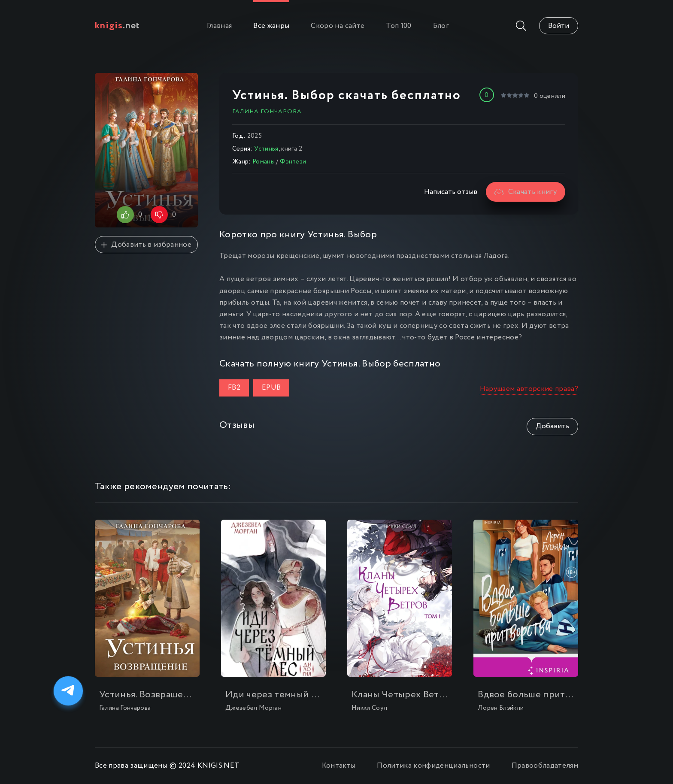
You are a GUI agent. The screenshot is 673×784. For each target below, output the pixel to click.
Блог (441, 26)
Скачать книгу (526, 192)
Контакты (339, 766)
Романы (264, 162)
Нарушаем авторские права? (529, 389)
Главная (219, 26)
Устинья (266, 149)
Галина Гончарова (267, 112)
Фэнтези (293, 162)
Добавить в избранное (146, 245)
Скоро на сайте (338, 26)
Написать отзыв (451, 192)
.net (117, 26)
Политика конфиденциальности (433, 766)
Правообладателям (545, 766)
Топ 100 (399, 26)
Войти (559, 26)
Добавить (552, 426)
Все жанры (271, 26)
